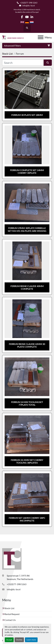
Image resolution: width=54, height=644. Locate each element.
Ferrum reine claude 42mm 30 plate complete (27, 345)
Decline (19, 640)
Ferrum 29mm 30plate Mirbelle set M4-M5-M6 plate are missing (27, 229)
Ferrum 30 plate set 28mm (27, 115)
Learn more (31, 640)
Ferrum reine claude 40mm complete (27, 287)
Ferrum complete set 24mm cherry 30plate (27, 171)
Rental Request (12, 614)
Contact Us (10, 620)
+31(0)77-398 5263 (29, 3)
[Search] (23, 63)
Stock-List (9, 608)
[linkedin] (32, 17)
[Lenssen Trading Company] (12, 559)
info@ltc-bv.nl (29, 6)
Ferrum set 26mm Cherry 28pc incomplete (27, 519)
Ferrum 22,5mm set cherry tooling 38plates (27, 461)
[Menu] (41, 37)
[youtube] (27, 17)
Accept (9, 640)
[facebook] (22, 17)
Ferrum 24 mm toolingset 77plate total (27, 403)
